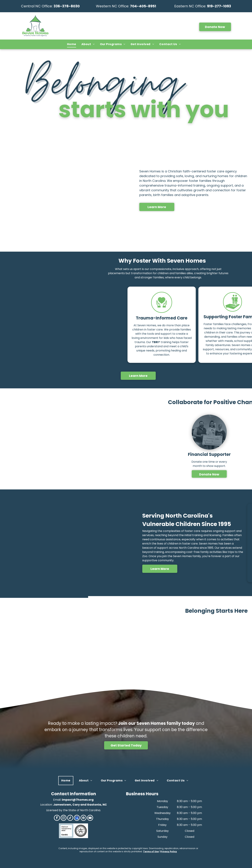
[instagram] (64, 818)
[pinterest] (83, 818)
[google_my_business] (77, 818)
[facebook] (57, 818)
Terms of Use (151, 851)
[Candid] (66, 831)
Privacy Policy (169, 851)
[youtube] (90, 818)
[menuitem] (72, 44)
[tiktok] (70, 818)
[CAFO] (81, 831)
